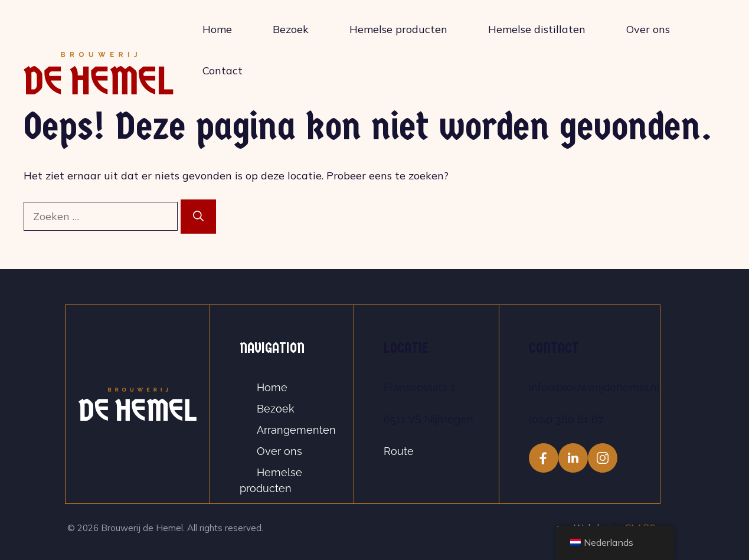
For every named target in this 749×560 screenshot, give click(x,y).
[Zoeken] (198, 217)
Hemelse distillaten (537, 29)
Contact (223, 71)
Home (217, 29)
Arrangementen (296, 430)
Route (399, 451)
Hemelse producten (398, 29)
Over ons (648, 29)
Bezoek (291, 29)
